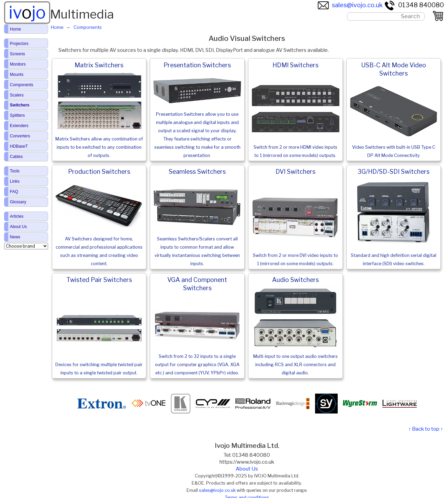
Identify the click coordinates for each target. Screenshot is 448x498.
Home (15, 29)
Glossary (18, 202)
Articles (17, 216)
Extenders (19, 126)
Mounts (17, 75)
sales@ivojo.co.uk (350, 5)
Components (22, 85)
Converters (20, 136)
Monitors (18, 64)
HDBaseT (19, 146)
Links (15, 181)
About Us (247, 469)
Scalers (17, 95)
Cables (16, 157)
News (15, 237)
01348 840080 (414, 5)
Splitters (17, 115)
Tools (15, 171)
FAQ (14, 192)
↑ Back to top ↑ (425, 429)
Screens (18, 54)
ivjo (27, 12)
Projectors (19, 44)
